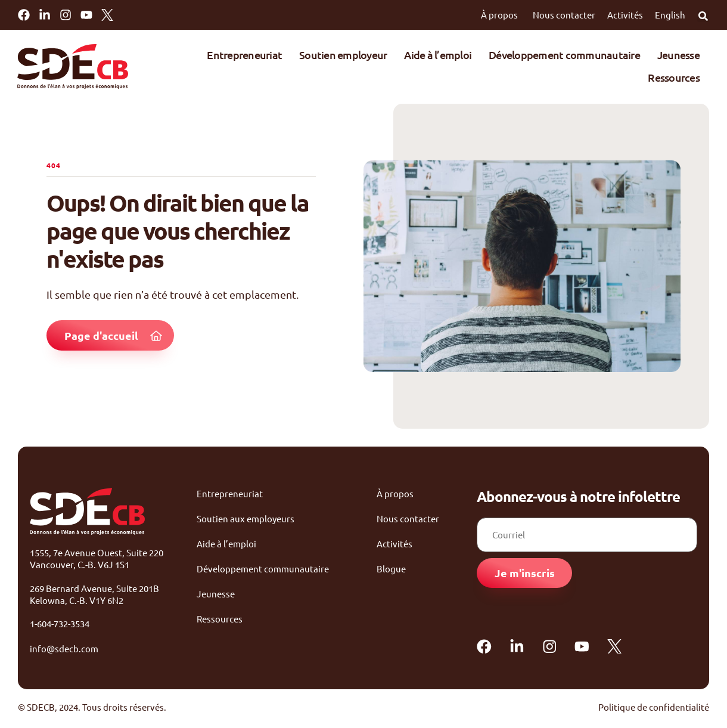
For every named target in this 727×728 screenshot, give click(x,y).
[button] (703, 16)
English (670, 15)
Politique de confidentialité (654, 710)
